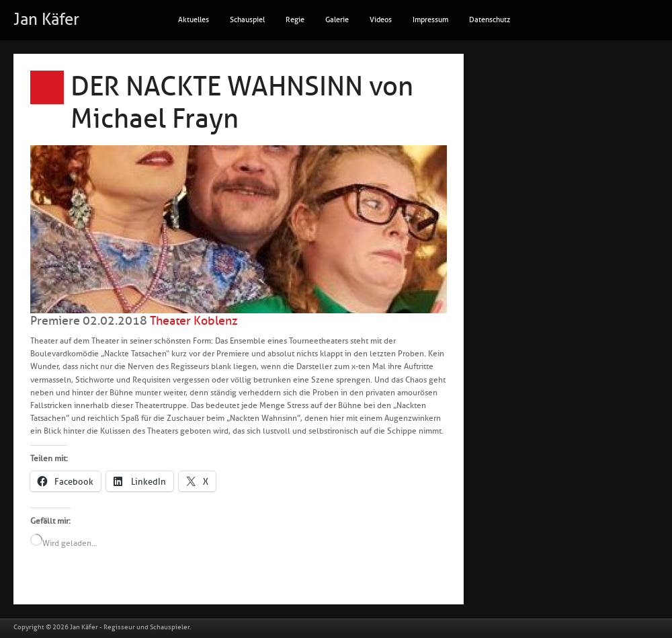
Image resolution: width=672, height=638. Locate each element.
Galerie (337, 20)
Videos (381, 20)
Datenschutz (490, 20)
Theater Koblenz (194, 321)
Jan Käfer (46, 19)
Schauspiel (247, 20)
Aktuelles (194, 20)
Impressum (430, 20)
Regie (295, 20)
